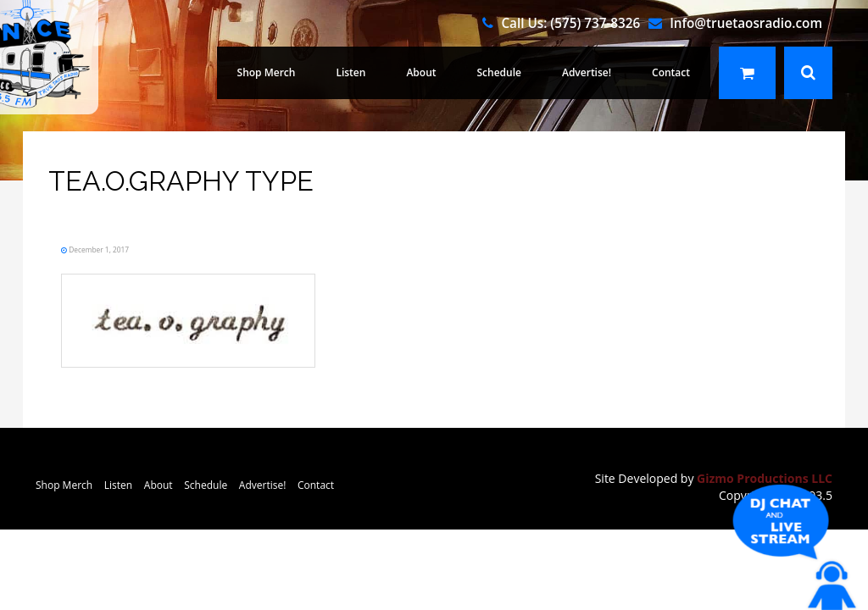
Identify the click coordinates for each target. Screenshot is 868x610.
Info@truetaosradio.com (746, 23)
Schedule (517, 73)
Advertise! (597, 73)
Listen (380, 73)
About (445, 73)
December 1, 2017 (123, 248)
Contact (674, 73)
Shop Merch (303, 73)
